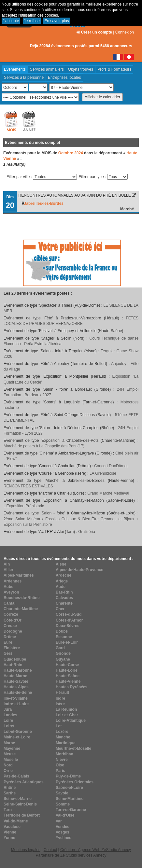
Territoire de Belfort (22, 815)
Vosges (63, 832)
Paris (60, 771)
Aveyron (11, 592)
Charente (64, 603)
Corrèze (11, 614)
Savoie (62, 793)
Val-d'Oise (65, 815)
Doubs (62, 631)
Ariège (62, 581)
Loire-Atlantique (71, 721)
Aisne (61, 564)
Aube (8, 587)
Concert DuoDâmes (111, 466)
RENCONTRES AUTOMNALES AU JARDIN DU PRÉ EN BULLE (75, 195)
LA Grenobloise (103, 473)
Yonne (9, 838)
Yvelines (64, 838)
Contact (50, 850)
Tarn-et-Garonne (71, 810)
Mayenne (12, 749)
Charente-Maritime (21, 609)
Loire (8, 721)
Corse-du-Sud (69, 614)
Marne (9, 743)
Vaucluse (12, 827)
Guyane (63, 659)
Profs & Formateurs (114, 69)
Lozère (62, 732)
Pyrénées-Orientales (75, 782)
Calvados (64, 598)
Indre (60, 698)
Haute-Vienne (68, 681)
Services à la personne (24, 77)
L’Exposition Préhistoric (24, 506)
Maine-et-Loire (17, 737)
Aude (61, 587)
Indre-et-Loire (16, 704)
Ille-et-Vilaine (16, 698)
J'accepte (11, 21)
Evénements (15, 69)
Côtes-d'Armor (69, 620)
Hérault (62, 693)
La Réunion (66, 709)
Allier (8, 570)
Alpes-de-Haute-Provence (79, 570)
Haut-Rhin (13, 665)
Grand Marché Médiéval (108, 493)
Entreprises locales (64, 77)
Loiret (9, 726)
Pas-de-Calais (16, 776)
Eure (8, 642)
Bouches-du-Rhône (22, 598)
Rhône (10, 788)
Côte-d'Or (13, 620)
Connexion (125, 32)
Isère (60, 704)
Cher (60, 609)
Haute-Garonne (18, 670)
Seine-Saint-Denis (20, 804)
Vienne (10, 832)
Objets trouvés (81, 69)
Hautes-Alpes (16, 687)
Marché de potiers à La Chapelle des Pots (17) (44, 446)
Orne (8, 771)
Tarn (8, 810)
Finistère (12, 648)
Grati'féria (87, 532)
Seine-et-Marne (18, 799)
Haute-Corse (67, 665)
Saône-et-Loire (69, 788)
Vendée (63, 827)
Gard (60, 648)
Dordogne (13, 631)
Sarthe (10, 793)
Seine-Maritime (70, 799)
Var (59, 821)
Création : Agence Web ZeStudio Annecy (96, 850)
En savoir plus (57, 21)
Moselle (11, 760)
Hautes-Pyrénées (71, 687)
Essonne (64, 637)
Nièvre (62, 760)
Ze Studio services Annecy (83, 855)
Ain (7, 564)
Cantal (10, 603)
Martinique (66, 743)
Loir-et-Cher (67, 715)
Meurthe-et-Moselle (73, 749)
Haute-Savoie (16, 681)
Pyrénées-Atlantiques (24, 782)
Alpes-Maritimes (19, 575)
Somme (63, 804)
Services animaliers (47, 69)
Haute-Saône (68, 676)
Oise (60, 765)
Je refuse (32, 21)
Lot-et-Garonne (18, 732)
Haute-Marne (15, 676)
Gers (8, 653)
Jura (8, 709)
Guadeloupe (15, 659)
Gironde (63, 653)
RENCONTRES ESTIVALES (28, 486)
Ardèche (64, 575)
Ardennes (13, 581)
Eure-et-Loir (67, 642)
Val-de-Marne (16, 821)
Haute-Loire (67, 670)
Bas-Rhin (64, 592)
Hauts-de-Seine (18, 693)
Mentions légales (26, 850)
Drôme (10, 637)
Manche (63, 737)
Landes (10, 715)
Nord (8, 765)
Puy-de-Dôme (68, 776)
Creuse (10, 626)
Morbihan (64, 754)
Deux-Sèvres (68, 626)
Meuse (10, 754)
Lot (59, 726)
